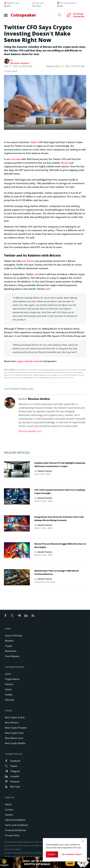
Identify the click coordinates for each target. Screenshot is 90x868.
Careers (9, 815)
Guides (9, 694)
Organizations (12, 679)
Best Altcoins (12, 722)
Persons (9, 684)
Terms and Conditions (17, 825)
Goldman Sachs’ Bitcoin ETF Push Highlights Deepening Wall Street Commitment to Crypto (60, 465)
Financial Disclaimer (16, 830)
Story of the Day (13, 635)
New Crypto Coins (14, 733)
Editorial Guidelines (15, 820)
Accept (52, 854)
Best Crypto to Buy (15, 717)
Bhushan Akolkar (20, 63)
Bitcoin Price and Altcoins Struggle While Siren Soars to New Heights (60, 546)
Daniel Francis (45, 471)
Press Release (12, 656)
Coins (8, 674)
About (8, 804)
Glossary (10, 700)
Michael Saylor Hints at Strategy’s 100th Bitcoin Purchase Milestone (57, 572)
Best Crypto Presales (16, 728)
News (31, 389)
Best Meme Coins (14, 738)
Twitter (34, 142)
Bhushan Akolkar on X (30, 431)
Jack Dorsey (28, 261)
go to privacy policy (72, 854)
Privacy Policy (12, 835)
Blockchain (11, 651)
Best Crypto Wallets (15, 743)
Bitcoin (65, 163)
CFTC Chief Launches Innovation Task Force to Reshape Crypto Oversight (60, 492)
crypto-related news (28, 361)
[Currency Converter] (76, 15)
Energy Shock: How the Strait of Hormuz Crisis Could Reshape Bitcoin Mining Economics (59, 519)
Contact (9, 809)
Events (8, 689)
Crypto (9, 646)
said (36, 274)
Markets (9, 641)
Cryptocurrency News (16, 389)
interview (16, 159)
